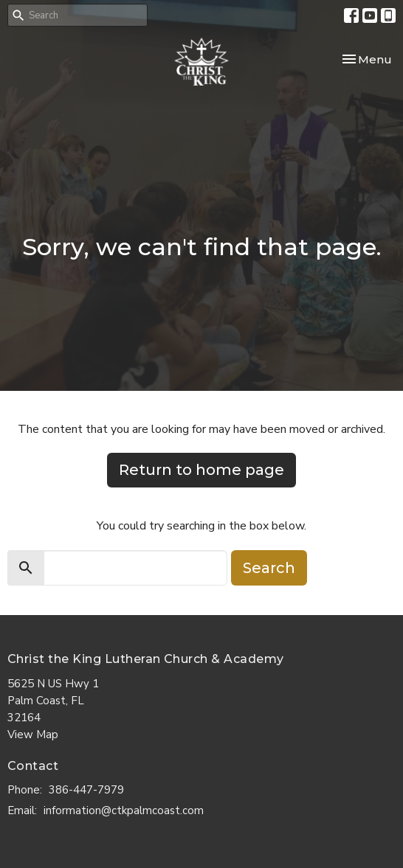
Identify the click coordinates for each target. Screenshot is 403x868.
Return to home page (201, 470)
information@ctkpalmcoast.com (124, 810)
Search (269, 568)
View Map (33, 735)
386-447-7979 (86, 790)
